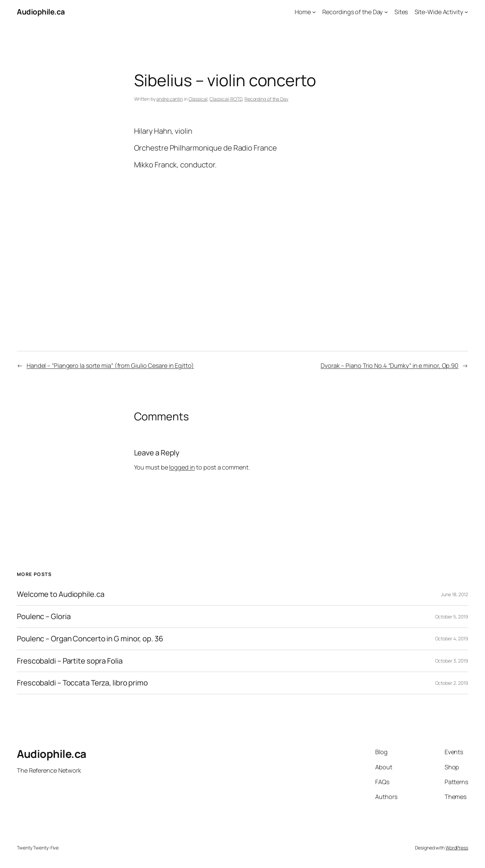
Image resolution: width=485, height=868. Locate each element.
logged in (182, 467)
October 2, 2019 (452, 683)
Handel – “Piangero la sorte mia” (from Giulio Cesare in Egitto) (110, 365)
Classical (198, 99)
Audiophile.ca (41, 12)
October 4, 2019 (452, 638)
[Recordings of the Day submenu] (386, 12)
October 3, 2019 (452, 661)
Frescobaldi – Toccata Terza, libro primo (82, 683)
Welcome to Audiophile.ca (61, 594)
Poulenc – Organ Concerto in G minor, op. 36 (90, 639)
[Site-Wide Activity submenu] (466, 12)
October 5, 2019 (452, 617)
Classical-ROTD (226, 99)
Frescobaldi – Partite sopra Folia (70, 661)
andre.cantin (170, 99)
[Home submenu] (314, 12)
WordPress (457, 848)
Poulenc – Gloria (44, 617)
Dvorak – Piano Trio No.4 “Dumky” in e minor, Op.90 (390, 365)
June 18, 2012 (455, 594)
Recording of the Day (266, 99)
